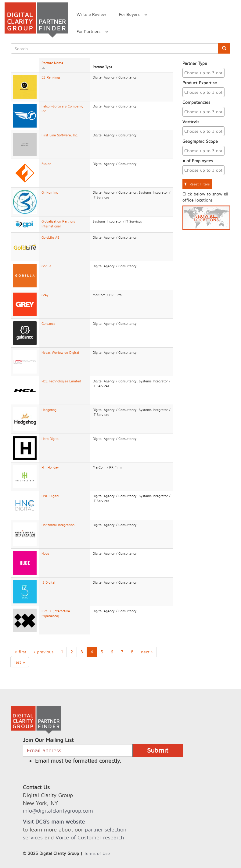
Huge (45, 553)
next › (147, 652)
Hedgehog (49, 410)
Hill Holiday (50, 467)
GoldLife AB (50, 237)
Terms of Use (97, 853)
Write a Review (91, 14)
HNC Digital (50, 496)
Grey (45, 295)
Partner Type (195, 63)
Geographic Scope (200, 141)
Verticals (191, 122)
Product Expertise (200, 83)
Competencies (196, 102)
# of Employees (198, 161)
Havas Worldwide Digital (60, 353)
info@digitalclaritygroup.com (58, 811)
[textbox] (205, 73)
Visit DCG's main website (54, 822)
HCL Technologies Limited (61, 381)
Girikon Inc (50, 192)
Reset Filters (197, 184)
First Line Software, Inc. (60, 135)
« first (20, 652)
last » (20, 662)
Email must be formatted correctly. (78, 761)
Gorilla (46, 266)
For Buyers (130, 15)
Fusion (46, 164)
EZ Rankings (51, 77)
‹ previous (44, 652)
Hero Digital (50, 439)
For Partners (89, 32)
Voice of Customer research (90, 837)
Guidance (48, 324)
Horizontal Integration (58, 525)
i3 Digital (48, 582)
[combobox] (204, 73)
